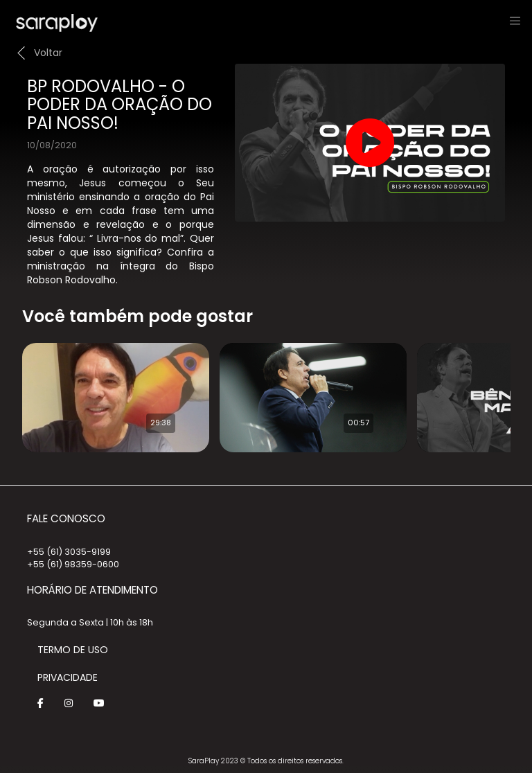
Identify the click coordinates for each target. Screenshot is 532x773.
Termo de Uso (73, 650)
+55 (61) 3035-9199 (69, 552)
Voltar (48, 53)
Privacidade (68, 677)
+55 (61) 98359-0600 (73, 564)
